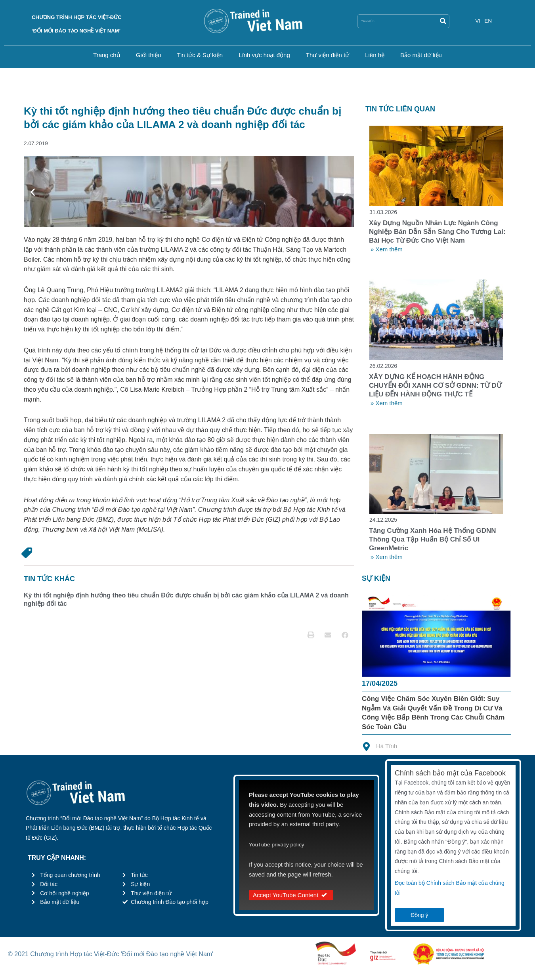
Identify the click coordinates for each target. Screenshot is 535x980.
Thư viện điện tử (328, 55)
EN (489, 20)
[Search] (443, 21)
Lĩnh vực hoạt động (264, 55)
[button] (33, 192)
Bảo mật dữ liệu (421, 55)
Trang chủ (107, 55)
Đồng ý (419, 917)
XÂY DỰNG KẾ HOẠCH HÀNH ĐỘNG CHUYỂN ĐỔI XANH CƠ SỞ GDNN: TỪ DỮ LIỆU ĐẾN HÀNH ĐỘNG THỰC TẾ (435, 387)
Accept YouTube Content (291, 898)
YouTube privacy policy (279, 847)
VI (478, 20)
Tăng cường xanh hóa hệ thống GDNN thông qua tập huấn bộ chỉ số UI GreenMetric (433, 542)
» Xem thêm (387, 250)
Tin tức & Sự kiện (200, 55)
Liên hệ (375, 55)
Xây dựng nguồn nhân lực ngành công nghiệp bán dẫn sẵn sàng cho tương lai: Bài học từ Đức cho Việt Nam (437, 233)
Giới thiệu (149, 55)
